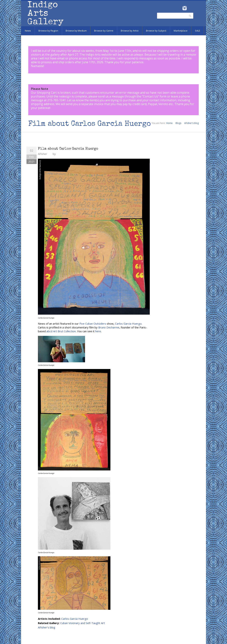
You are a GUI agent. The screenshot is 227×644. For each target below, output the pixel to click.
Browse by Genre (104, 31)
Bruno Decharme (109, 327)
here (98, 331)
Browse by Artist (130, 31)
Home (169, 123)
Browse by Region (48, 31)
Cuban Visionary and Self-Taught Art (82, 623)
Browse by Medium (76, 31)
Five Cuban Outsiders (93, 324)
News (28, 31)
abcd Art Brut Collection (61, 331)
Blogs (178, 123)
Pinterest (190, 8)
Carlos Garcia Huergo (128, 324)
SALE (198, 31)
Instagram (184, 8)
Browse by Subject (156, 31)
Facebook (180, 8)
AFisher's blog (191, 123)
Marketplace (181, 31)
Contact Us (150, 96)
